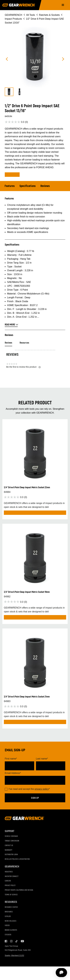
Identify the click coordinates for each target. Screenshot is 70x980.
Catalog (8, 916)
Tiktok (17, 941)
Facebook (6, 941)
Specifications (28, 186)
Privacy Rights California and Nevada (19, 890)
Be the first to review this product (23, 367)
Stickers (8, 935)
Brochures (9, 912)
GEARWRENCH (13, 15)
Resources (24, 343)
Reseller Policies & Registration (17, 859)
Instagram (11, 941)
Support (10, 831)
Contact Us (9, 845)
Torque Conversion (12, 841)
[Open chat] (51, 973)
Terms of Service (11, 895)
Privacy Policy (10, 885)
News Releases (11, 921)
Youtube (22, 941)
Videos (7, 925)
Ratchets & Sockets (49, 15)
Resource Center (11, 907)
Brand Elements (11, 930)
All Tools (31, 15)
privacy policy (42, 789)
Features (10, 186)
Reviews (45, 186)
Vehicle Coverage (11, 836)
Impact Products (13, 19)
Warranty (8, 850)
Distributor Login (11, 855)
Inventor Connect (12, 876)
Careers (8, 881)
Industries (9, 872)
